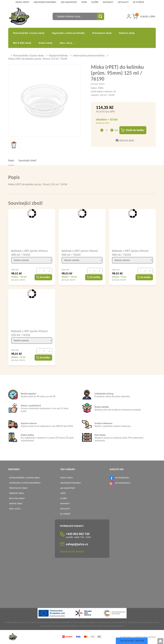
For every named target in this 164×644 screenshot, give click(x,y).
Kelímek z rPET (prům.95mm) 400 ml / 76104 (80, 253)
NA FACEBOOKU (122, 478)
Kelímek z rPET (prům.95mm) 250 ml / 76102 (29, 333)
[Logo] (19, 17)
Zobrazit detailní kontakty (72, 551)
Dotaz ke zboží (127, 140)
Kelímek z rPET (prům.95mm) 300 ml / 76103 (29, 253)
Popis (11, 160)
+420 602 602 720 (78, 534)
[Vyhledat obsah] (100, 16)
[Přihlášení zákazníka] (129, 16)
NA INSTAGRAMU (123, 483)
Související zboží (27, 160)
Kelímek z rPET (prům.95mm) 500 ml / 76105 (130, 253)
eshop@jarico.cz (77, 544)
